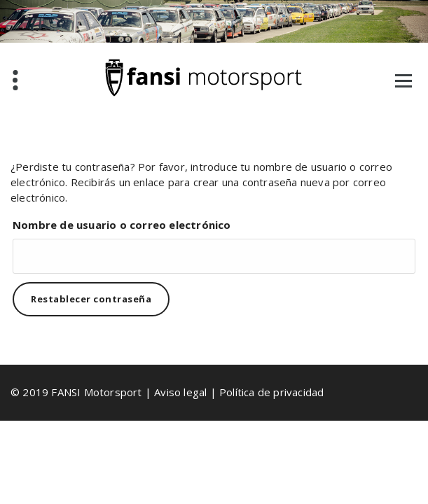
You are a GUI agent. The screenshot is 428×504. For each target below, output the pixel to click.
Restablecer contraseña (91, 299)
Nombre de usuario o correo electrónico (122, 225)
